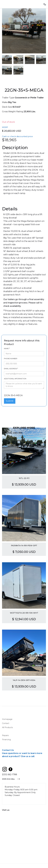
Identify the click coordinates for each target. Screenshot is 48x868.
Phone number (11, 359)
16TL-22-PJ (24, 478)
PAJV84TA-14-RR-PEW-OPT (24, 546)
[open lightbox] (24, 31)
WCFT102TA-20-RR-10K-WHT (24, 613)
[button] (45, 4)
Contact (6, 723)
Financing (6, 740)
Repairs (5, 735)
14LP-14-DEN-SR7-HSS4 (24, 680)
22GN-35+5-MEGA (11, 391)
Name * (7, 349)
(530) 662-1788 (10, 774)
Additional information (15, 379)
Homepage (7, 719)
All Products (7, 727)
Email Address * (11, 369)
